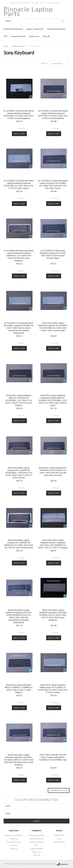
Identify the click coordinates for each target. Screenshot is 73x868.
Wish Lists (35, 3)
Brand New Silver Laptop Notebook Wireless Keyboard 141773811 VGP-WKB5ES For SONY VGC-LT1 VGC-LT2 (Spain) (53, 544)
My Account (14, 3)
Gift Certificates (24, 3)
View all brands (59, 842)
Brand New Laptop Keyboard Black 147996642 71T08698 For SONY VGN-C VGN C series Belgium (19, 689)
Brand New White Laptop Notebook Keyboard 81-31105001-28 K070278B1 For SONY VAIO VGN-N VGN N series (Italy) (53, 327)
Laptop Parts (28, 11)
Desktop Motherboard (13, 29)
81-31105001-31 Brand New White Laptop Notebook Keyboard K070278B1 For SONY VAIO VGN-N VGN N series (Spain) (19, 184)
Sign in (43, 3)
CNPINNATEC (59, 835)
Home (6, 46)
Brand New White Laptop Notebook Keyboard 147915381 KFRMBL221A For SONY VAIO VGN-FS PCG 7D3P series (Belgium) (53, 615)
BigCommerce (63, 864)
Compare (21, 128)
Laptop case (34, 36)
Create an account (53, 3)
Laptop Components (35, 29)
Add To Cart (19, 134)
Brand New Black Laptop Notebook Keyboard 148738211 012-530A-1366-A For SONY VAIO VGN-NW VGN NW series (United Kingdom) (19, 760)
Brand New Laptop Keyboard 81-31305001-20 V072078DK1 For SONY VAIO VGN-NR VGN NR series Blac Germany (53, 471)
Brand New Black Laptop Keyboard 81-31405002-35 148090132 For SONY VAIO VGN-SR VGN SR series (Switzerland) (19, 544)
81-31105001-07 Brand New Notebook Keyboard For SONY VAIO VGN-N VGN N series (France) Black (53, 254)
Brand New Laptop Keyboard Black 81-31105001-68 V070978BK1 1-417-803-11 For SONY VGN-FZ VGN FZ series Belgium (19, 400)
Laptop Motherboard (56, 29)
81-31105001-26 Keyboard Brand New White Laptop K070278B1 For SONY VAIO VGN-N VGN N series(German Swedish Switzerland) (19, 328)
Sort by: (45, 63)
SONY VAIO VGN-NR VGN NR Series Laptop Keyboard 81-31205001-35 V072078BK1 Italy (53, 757)
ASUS (59, 839)
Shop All (46, 36)
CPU (6, 36)
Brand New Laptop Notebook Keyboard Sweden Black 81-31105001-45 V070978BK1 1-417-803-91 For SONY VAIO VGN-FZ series (53, 400)
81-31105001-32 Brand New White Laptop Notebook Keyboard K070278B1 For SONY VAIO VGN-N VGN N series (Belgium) (19, 115)
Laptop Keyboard (18, 36)
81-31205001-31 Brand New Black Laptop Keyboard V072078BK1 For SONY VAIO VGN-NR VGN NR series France (53, 184)
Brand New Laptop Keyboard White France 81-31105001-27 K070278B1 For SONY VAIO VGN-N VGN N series (53, 689)
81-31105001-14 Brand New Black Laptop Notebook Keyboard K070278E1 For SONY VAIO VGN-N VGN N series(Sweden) (53, 115)
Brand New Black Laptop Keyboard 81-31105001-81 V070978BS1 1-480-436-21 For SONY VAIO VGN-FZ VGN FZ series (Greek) (19, 473)
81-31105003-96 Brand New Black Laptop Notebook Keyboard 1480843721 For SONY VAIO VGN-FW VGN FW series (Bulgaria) (19, 256)
